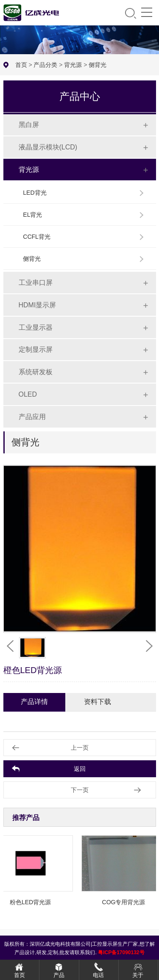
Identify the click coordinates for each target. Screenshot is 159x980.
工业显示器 (36, 327)
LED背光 (35, 193)
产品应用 (32, 417)
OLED (28, 394)
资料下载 (98, 702)
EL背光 (32, 215)
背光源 (73, 65)
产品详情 (34, 702)
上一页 (80, 748)
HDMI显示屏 (38, 305)
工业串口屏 (36, 283)
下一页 (80, 790)
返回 (80, 769)
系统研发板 (36, 372)
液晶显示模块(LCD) (48, 147)
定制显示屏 (36, 349)
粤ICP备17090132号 (121, 952)
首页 (21, 65)
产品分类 (45, 65)
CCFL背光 (37, 237)
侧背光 (98, 65)
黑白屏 (29, 125)
